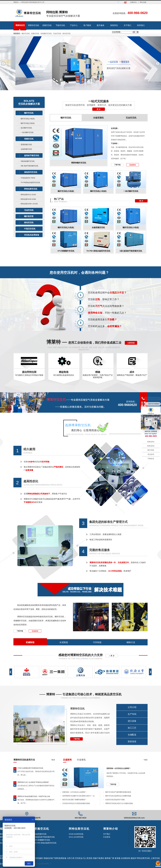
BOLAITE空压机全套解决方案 (29, 102)
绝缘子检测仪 (99, 858)
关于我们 (127, 25)
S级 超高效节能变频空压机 (131, 251)
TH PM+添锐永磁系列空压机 (98, 251)
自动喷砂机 (126, 858)
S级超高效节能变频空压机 (45, 837)
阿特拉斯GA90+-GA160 (29, 204)
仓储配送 (132, 735)
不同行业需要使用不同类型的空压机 (30, 768)
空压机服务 (38, 858)
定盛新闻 (67, 760)
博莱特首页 (20, 25)
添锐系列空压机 (31, 172)
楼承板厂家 (109, 858)
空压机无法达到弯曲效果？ (106, 306)
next (158, 64)
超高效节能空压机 (32, 155)
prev (3, 64)
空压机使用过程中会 (107, 293)
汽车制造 (97, 642)
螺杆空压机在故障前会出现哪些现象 (118, 796)
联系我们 (141, 25)
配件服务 (101, 25)
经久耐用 (29, 449)
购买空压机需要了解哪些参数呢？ (74, 800)
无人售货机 (88, 858)
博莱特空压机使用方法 (24, 760)
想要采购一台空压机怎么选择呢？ (119, 768)
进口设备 (132, 721)
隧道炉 (134, 858)
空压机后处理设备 (32, 235)
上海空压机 (155, 858)
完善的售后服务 (100, 550)
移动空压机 (67, 34)
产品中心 (74, 25)
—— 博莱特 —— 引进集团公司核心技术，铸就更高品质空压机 (80, 694)
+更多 (53, 760)
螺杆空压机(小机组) (28, 119)
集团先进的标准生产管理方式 (108, 522)
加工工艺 (132, 728)
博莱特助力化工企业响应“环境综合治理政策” (33, 782)
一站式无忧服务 (99, 101)
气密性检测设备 (60, 858)
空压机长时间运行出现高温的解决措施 (76, 803)
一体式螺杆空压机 (27, 132)
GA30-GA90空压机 (76, 834)
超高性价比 (31, 481)
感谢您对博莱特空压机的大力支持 (80, 655)
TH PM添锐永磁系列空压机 (30, 183)
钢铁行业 (131, 642)
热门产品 (59, 199)
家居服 (118, 858)
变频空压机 (47, 25)
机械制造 (30, 642)
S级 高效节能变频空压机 (29, 166)
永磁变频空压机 (26, 149)
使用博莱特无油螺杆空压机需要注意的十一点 (78, 796)
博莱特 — (84, 342)
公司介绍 (132, 707)
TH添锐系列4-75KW (28, 178)
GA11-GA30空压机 (76, 837)
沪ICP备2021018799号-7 (38, 864)
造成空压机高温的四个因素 (115, 800)
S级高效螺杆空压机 (28, 161)
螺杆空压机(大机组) (28, 123)
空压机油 (79, 858)
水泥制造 (64, 642)
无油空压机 (57, 34)
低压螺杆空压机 (26, 128)
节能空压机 (60, 25)
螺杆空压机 (26, 34)
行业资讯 (81, 760)
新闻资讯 (114, 25)
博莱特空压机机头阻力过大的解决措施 (119, 803)
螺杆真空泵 (29, 216)
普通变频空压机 (26, 145)
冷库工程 (71, 858)
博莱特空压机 (34, 25)
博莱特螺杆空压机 (79, 163)
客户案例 (87, 25)
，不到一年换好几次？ (107, 313)
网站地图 (143, 2)
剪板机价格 (48, 858)
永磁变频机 (98, 119)
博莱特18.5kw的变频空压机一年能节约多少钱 (34, 796)
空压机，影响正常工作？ (104, 299)
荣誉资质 (132, 742)
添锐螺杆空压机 (46, 34)
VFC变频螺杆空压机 (66, 251)
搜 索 (136, 32)
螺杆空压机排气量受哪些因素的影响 (118, 792)
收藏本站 (133, 2)
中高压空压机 (30, 229)
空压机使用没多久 (102, 320)
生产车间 (132, 714)
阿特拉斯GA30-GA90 (28, 199)
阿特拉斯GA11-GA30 (28, 195)
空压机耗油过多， (105, 326)
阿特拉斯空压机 (31, 189)
